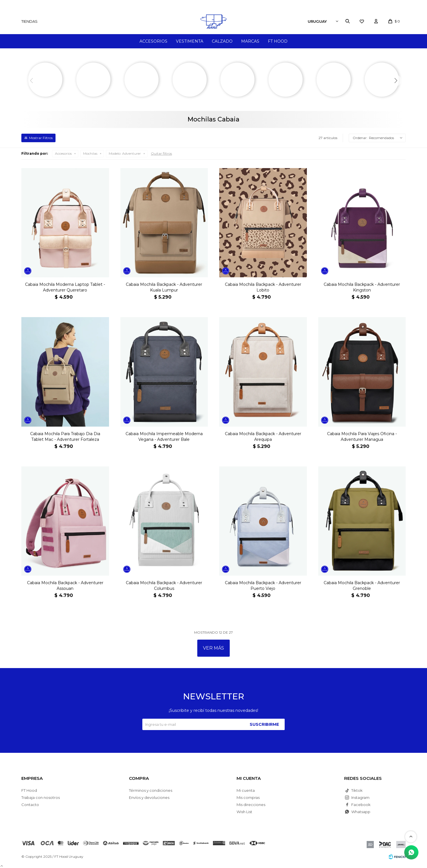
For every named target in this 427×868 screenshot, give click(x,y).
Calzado (222, 41)
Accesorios (153, 41)
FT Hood (278, 41)
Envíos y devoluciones (149, 797)
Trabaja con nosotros (41, 797)
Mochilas (90, 153)
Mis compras (248, 797)
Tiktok (357, 790)
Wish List (244, 812)
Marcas (250, 41)
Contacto (30, 805)
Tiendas (29, 21)
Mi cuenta (246, 790)
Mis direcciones (251, 805)
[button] (396, 80)
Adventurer (125, 153)
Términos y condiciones (151, 790)
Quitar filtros (161, 153)
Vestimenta (190, 41)
